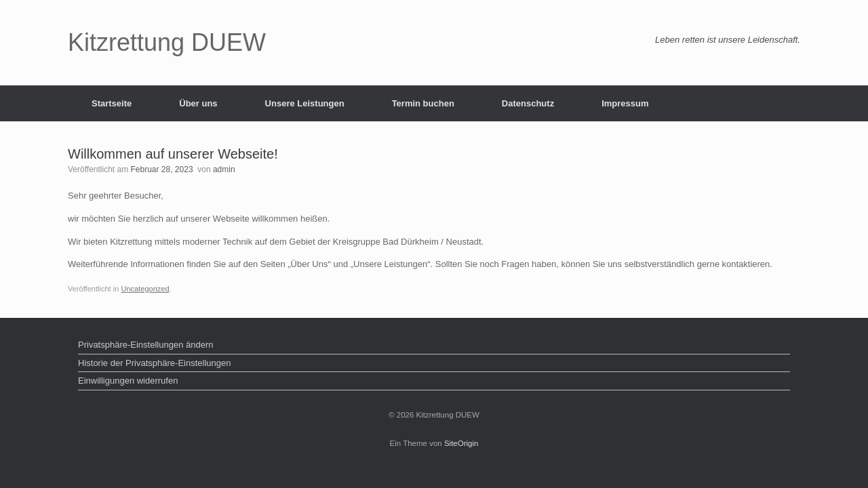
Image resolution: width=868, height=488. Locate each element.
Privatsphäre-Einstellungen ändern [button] (145, 345)
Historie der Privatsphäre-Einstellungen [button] (154, 363)
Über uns (198, 103)
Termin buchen (423, 103)
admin (224, 169)
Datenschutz (528, 103)
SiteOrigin (461, 443)
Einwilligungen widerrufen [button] (128, 381)
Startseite (112, 103)
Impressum (625, 103)
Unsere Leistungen (305, 103)
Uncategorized (145, 289)
